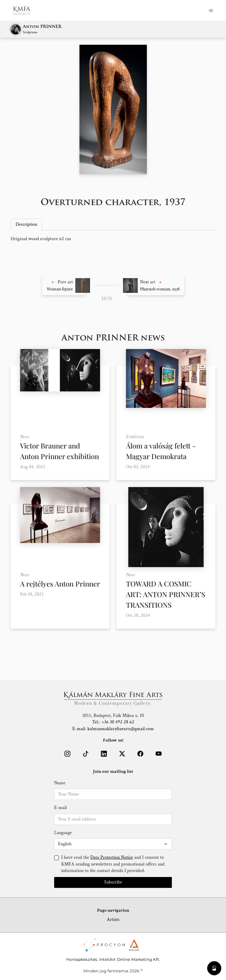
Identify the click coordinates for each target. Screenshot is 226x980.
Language (63, 833)
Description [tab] (26, 224)
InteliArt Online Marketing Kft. (130, 959)
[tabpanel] (113, 239)
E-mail (60, 808)
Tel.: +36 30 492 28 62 (113, 722)
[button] (64, 285)
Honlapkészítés (82, 959)
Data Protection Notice (112, 857)
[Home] (25, 11)
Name (60, 783)
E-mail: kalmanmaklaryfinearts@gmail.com (113, 729)
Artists (113, 920)
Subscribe (113, 882)
